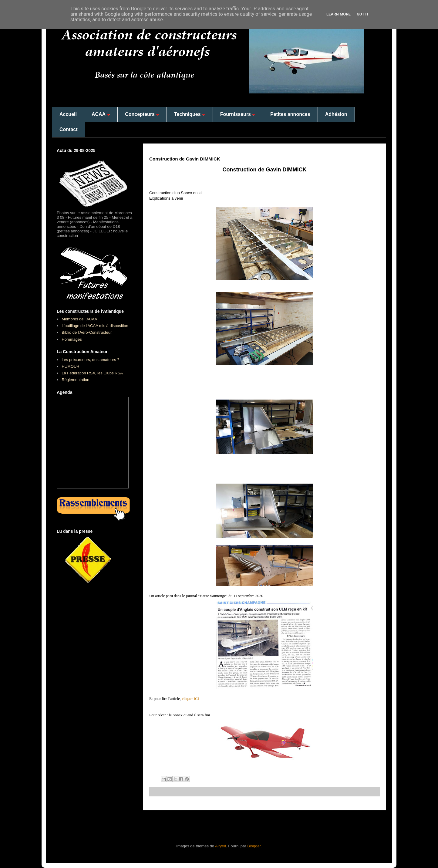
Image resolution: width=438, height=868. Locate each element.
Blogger (254, 846)
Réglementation (75, 380)
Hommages (72, 339)
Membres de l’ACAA (79, 319)
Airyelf (221, 846)
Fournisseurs (238, 114)
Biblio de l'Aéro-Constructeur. (87, 332)
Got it (363, 14)
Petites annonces (290, 114)
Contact (69, 129)
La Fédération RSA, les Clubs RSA (92, 373)
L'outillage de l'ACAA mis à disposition (95, 326)
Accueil (68, 114)
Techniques (190, 114)
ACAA (101, 114)
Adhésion (336, 114)
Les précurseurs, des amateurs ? (90, 360)
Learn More (339, 14)
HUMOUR (71, 366)
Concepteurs (142, 114)
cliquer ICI (190, 699)
